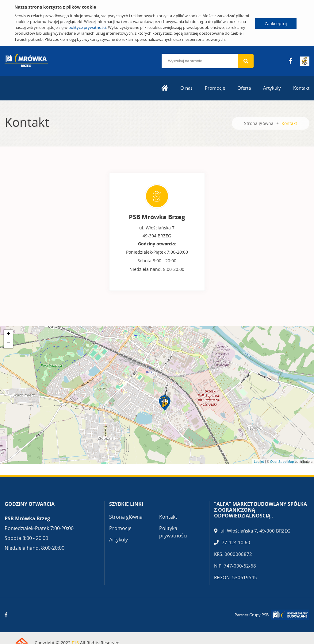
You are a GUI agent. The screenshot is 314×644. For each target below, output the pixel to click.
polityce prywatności (87, 27)
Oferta (244, 88)
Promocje (215, 88)
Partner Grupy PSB (252, 615)
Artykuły (272, 88)
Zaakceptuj (276, 23)
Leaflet (259, 462)
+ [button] (8, 334)
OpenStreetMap (282, 462)
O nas (186, 88)
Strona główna (259, 123)
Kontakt (301, 88)
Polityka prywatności (173, 532)
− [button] (8, 344)
